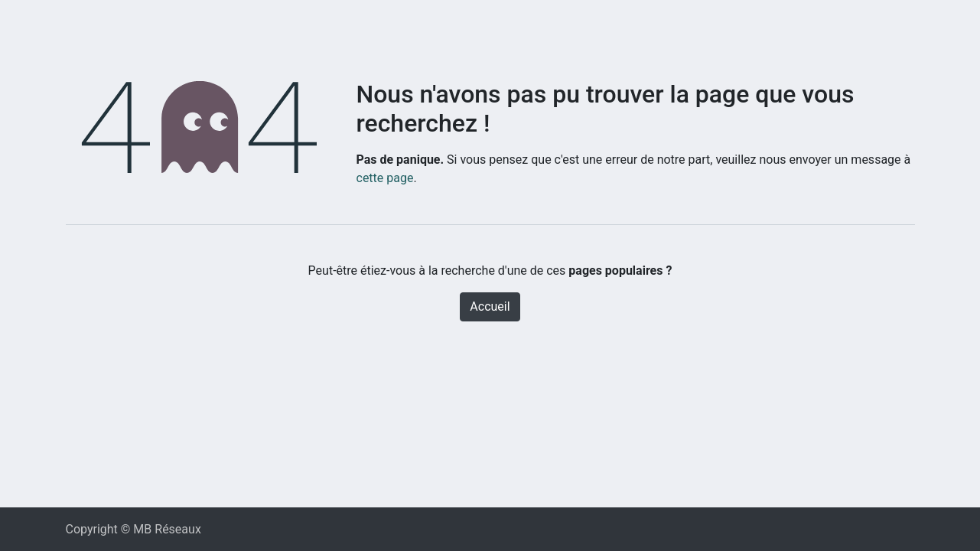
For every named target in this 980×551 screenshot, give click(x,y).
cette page (385, 178)
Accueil (490, 306)
